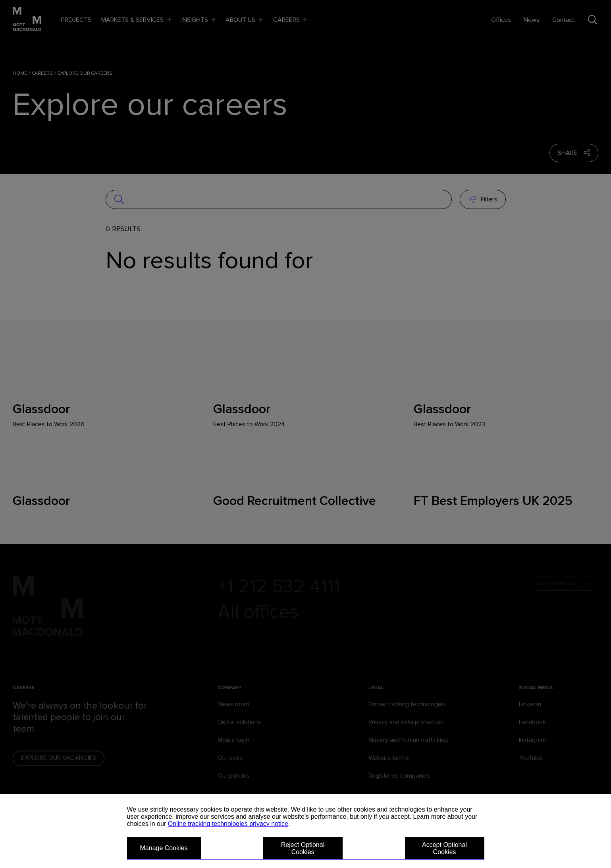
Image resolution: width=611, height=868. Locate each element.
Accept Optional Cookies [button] (444, 848)
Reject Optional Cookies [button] (303, 848)
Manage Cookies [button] (164, 848)
